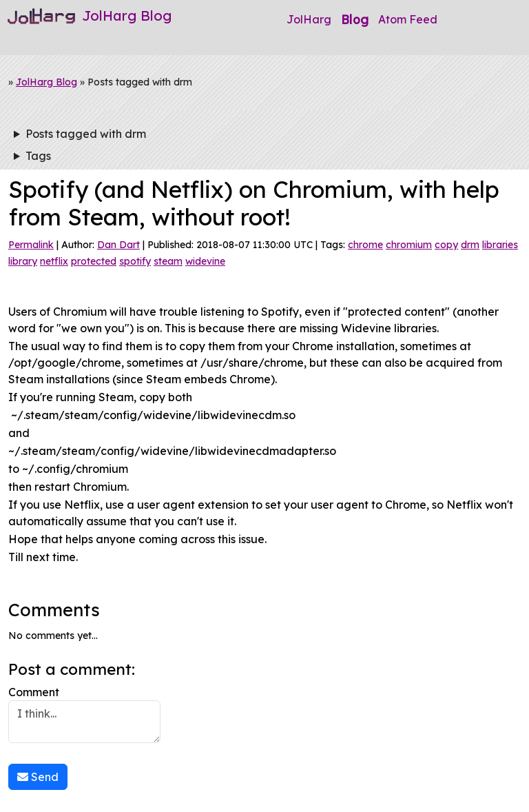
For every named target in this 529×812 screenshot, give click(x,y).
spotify (135, 261)
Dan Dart (118, 245)
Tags (38, 156)
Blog (355, 19)
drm (470, 245)
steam (168, 261)
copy (446, 245)
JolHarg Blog (46, 82)
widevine (205, 261)
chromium (409, 245)
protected (94, 261)
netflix (54, 261)
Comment (84, 714)
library (23, 261)
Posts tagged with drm (86, 134)
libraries (500, 245)
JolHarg (309, 19)
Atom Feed (408, 19)
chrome (365, 245)
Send (38, 777)
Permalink (31, 245)
